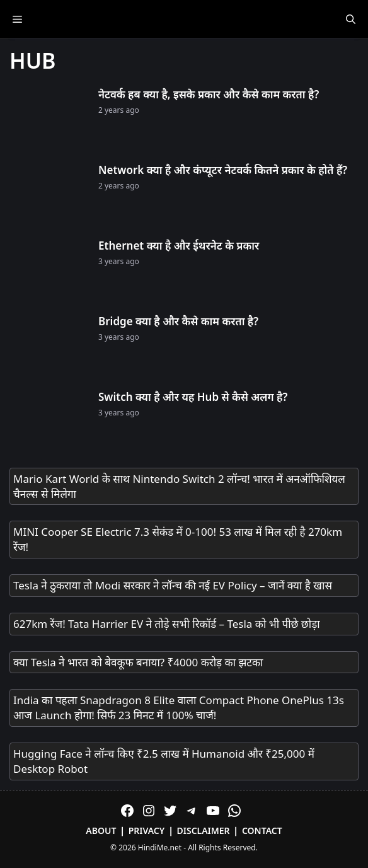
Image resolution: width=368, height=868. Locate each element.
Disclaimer (204, 830)
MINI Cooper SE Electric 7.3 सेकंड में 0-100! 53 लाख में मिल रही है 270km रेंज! (178, 539)
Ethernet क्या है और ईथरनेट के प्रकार (179, 246)
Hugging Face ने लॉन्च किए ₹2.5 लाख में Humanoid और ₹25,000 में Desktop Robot (164, 761)
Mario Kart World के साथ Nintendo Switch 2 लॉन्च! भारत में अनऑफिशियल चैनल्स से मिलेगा (179, 486)
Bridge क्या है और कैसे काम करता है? (178, 321)
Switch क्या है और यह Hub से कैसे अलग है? (193, 397)
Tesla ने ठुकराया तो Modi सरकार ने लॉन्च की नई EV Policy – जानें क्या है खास (173, 585)
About (101, 830)
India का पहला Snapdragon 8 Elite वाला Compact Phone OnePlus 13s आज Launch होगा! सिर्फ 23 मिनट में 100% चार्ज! (179, 708)
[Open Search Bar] (351, 19)
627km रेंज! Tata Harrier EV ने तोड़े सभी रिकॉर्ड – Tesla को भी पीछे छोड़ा (167, 624)
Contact (262, 830)
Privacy (147, 830)
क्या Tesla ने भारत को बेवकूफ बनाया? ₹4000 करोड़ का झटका (138, 662)
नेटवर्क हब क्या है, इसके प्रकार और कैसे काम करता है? (209, 94)
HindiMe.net (160, 848)
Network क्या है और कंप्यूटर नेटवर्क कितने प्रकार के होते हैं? (223, 170)
